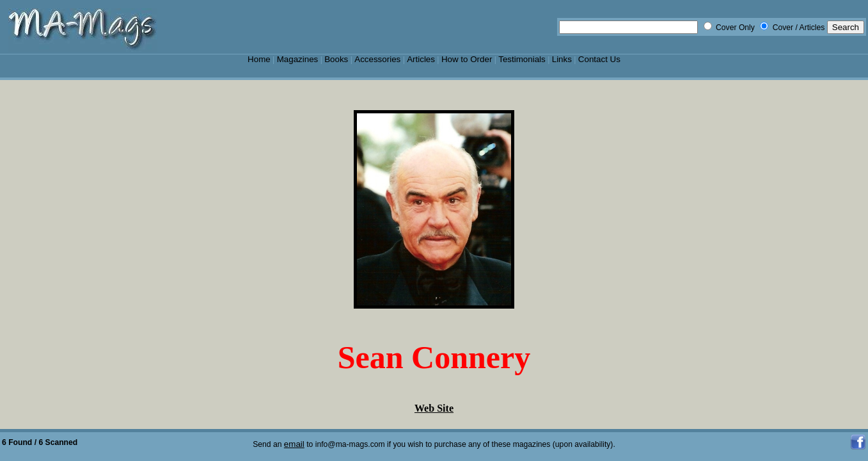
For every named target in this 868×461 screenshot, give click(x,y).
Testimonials (522, 59)
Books (336, 59)
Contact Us (599, 59)
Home (259, 59)
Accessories (377, 59)
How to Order (467, 59)
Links (562, 59)
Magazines (298, 59)
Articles (421, 59)
